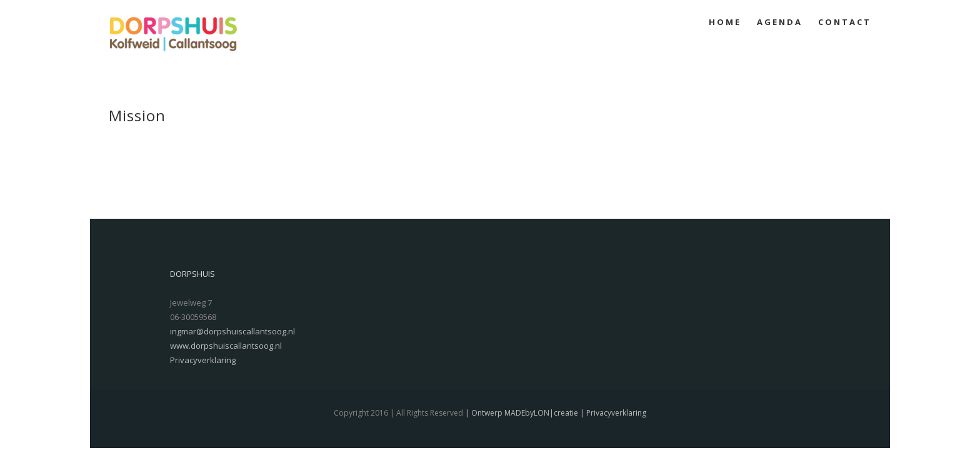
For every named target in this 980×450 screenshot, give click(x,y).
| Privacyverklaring (612, 413)
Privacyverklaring (203, 360)
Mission (137, 115)
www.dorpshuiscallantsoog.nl (226, 346)
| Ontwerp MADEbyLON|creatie (521, 413)
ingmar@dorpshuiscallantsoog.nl (232, 331)
